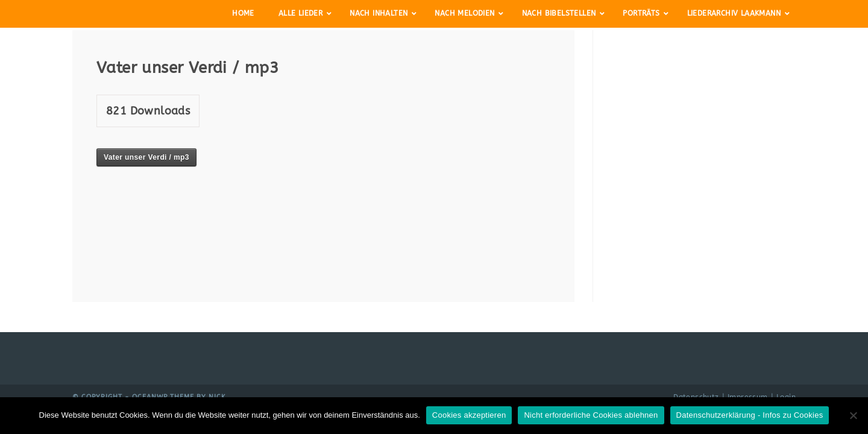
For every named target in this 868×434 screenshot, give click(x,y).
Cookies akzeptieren (469, 415)
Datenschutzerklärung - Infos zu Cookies (750, 415)
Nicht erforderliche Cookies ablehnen (591, 415)
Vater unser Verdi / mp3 (146, 157)
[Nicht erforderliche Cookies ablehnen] (853, 415)
